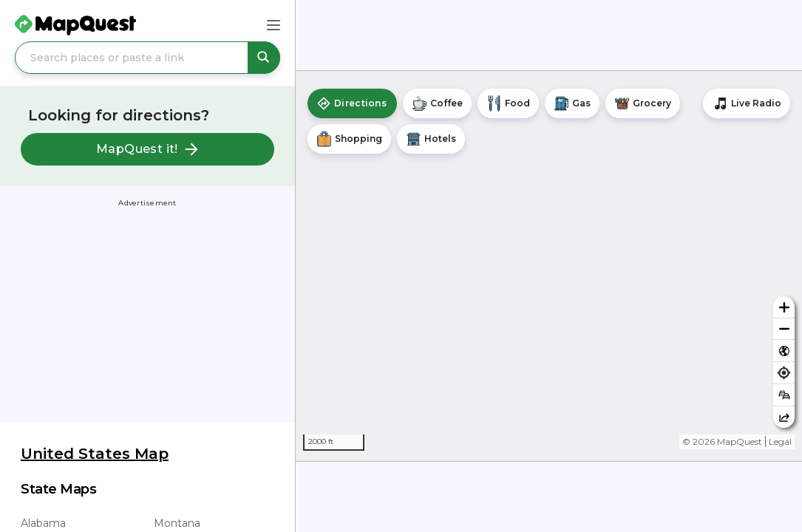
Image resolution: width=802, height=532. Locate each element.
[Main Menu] (273, 25)
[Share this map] (784, 417)
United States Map (95, 454)
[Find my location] (784, 373)
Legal (780, 441)
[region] (549, 266)
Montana (177, 523)
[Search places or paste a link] (147, 58)
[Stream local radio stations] (747, 103)
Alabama (43, 523)
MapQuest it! (147, 149)
